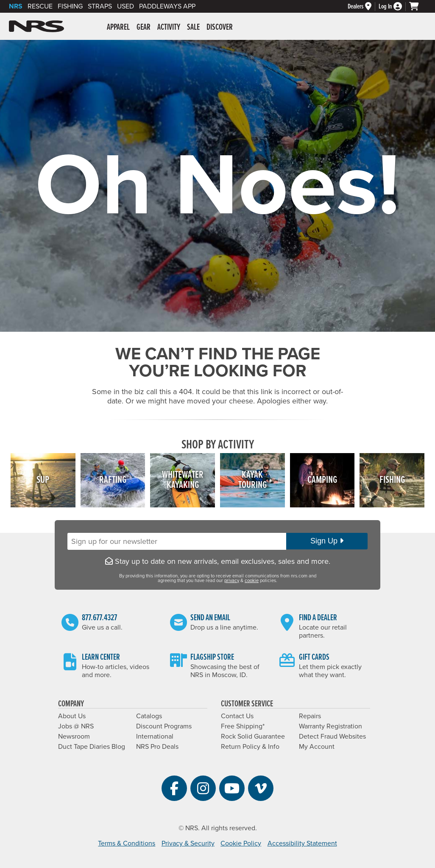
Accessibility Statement (302, 843)
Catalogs (149, 716)
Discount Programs (164, 726)
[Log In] (394, 7)
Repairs (310, 716)
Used (125, 6)
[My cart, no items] (418, 6)
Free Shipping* (243, 726)
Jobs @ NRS (76, 726)
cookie (252, 581)
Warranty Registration (330, 726)
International (155, 736)
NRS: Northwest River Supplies (36, 26)
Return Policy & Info (250, 747)
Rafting (113, 480)
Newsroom (74, 736)
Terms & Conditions (127, 843)
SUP (43, 480)
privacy (232, 581)
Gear (144, 28)
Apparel (118, 28)
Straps (100, 6)
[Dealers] (363, 7)
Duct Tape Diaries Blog (92, 747)
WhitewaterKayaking (183, 480)
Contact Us (237, 716)
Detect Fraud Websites (332, 736)
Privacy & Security (188, 843)
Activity (169, 28)
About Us (72, 716)
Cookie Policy (241, 843)
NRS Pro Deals (157, 747)
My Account (317, 747)
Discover (220, 28)
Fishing (70, 6)
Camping (322, 480)
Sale (193, 28)
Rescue (40, 6)
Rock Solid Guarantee (253, 736)
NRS (16, 6)
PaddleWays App (167, 6)
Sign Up (327, 541)
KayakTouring (252, 480)
